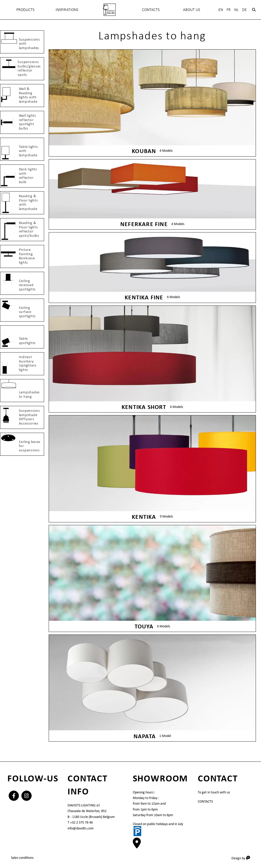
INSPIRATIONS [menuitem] (67, 10)
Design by (243, 858)
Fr (229, 10)
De (244, 10)
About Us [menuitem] (192, 10)
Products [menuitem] (25, 10)
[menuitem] (109, 10)
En (221, 10)
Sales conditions (22, 858)
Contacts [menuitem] (151, 10)
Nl (236, 10)
